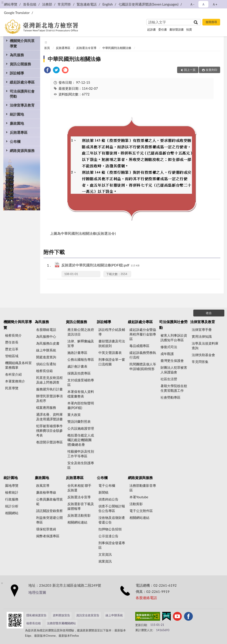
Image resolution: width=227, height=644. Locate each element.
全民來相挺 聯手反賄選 (79, 488)
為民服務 (17, 55)
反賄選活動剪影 (79, 515)
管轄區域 (12, 356)
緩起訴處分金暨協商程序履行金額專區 (143, 334)
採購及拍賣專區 (79, 373)
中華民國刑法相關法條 (117, 48)
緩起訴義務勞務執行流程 (143, 355)
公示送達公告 (108, 536)
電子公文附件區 (141, 511)
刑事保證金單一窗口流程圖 (112, 362)
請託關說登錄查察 (49, 511)
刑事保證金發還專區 (112, 545)
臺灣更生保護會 (172, 361)
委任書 (163, 29)
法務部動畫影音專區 (143, 488)
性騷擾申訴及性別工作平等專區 (81, 454)
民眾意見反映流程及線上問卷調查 (49, 380)
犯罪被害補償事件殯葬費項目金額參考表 (49, 431)
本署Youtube (139, 497)
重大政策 (74, 415)
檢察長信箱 (44, 371)
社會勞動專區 (170, 397)
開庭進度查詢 (46, 357)
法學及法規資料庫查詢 (205, 346)
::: (2, 2)
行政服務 (12, 499)
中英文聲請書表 (110, 353)
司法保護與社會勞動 (22, 94)
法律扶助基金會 (203, 355)
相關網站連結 (77, 522)
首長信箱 (30, 4)
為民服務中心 (46, 336)
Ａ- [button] (192, 4)
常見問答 (64, 4)
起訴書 (152, 29)
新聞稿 (103, 492)
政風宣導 (43, 485)
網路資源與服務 (22, 150)
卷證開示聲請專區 (49, 442)
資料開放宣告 (61, 615)
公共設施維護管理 (81, 428)
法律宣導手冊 (202, 330)
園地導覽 (12, 485)
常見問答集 (200, 362)
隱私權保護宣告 (36, 615)
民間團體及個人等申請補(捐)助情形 (143, 366)
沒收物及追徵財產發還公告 (112, 520)
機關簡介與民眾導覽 (22, 43)
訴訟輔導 (17, 73)
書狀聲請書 (177, 29)
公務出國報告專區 (81, 359)
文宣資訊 (105, 554)
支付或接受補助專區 (81, 382)
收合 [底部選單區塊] (209, 313)
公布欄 (15, 141)
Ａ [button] (203, 4)
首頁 (47, 48)
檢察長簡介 (13, 335)
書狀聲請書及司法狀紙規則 (112, 343)
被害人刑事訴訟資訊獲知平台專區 (174, 338)
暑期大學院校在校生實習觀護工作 (174, 388)
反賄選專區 (19, 132)
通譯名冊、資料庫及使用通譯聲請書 (49, 417)
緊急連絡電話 (87, 4)
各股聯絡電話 (46, 330)
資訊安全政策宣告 (88, 615)
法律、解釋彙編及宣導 (81, 343)
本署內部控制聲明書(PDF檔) (81, 405)
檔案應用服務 (46, 407)
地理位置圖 (37, 592)
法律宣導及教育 (22, 105)
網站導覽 (11, 4)
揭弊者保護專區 (48, 536)
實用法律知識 (202, 336)
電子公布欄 (107, 485)
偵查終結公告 (108, 499)
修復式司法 (169, 347)
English (108, 4)
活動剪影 (136, 504)
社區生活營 (169, 379)
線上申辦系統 (46, 350)
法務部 (47, 4)
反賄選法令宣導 (86, 48)
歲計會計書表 (77, 366)
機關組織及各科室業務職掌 (18, 365)
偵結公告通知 (46, 364)
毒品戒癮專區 (139, 346)
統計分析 (12, 506)
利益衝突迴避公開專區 (49, 520)
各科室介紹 (13, 374)
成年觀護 (167, 354)
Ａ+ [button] (215, 4)
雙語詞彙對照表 (79, 421)
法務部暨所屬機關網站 (61, 623)
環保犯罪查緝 (46, 529)
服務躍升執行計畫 (49, 389)
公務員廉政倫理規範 (49, 501)
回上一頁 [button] (190, 70)
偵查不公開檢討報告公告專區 (112, 508)
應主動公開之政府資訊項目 (81, 332)
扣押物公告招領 (110, 529)
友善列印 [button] (211, 70)
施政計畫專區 (77, 353)
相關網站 (12, 513)
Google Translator (17, 13)
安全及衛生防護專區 (81, 465)
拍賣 (189, 29)
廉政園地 (17, 123)
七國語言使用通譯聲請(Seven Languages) (148, 4)
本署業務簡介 (15, 381)
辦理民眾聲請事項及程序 (49, 398)
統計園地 (17, 114)
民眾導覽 (12, 388)
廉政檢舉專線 (46, 492)
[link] (47, 71)
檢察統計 (12, 492)
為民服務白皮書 (48, 343)
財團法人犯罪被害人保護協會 (174, 370)
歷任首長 (12, 342)
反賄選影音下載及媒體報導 (81, 506)
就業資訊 (105, 561)
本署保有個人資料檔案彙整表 (81, 394)
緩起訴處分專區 (22, 82)
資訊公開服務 (20, 64)
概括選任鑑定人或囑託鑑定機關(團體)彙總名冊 (81, 440)
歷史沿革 (12, 349)
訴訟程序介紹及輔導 (112, 332)
